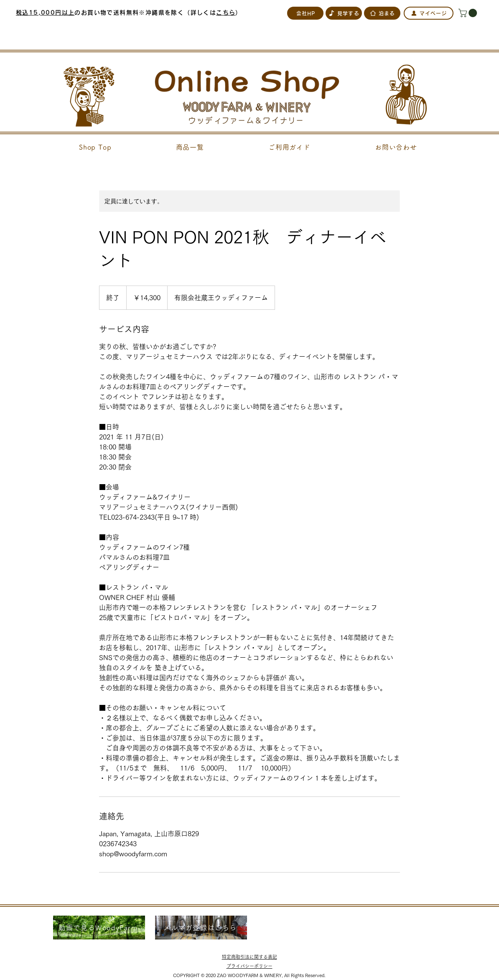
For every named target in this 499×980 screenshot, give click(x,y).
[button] (469, 13)
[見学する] (344, 13)
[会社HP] (305, 13)
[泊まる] (382, 13)
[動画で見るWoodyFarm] (99, 928)
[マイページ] (429, 13)
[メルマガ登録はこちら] (201, 928)
